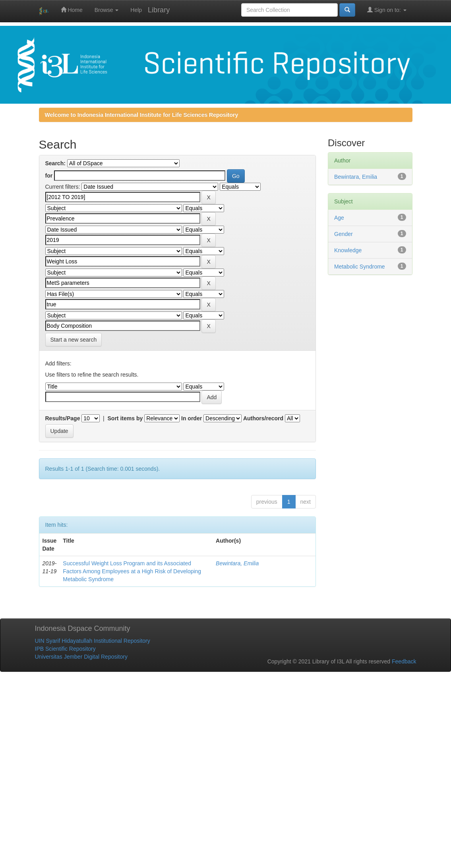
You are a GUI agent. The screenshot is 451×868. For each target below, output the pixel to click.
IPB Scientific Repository (65, 649)
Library (159, 10)
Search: (55, 163)
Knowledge (348, 250)
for (49, 176)
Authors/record (263, 418)
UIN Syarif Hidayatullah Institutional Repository (93, 641)
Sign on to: (387, 10)
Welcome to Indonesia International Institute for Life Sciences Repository (142, 115)
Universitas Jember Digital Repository (81, 657)
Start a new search (74, 340)
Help (136, 10)
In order (192, 418)
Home (72, 10)
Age (339, 218)
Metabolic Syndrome (360, 267)
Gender (344, 234)
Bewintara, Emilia (237, 563)
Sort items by (125, 418)
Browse (107, 10)
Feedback (404, 661)
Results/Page (63, 418)
